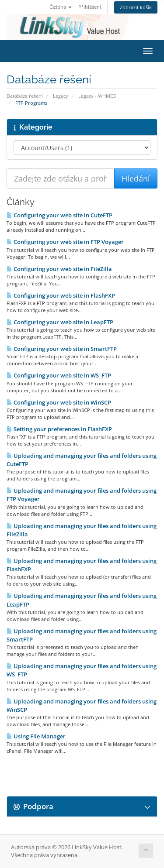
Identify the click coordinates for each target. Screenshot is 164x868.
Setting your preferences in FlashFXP (59, 429)
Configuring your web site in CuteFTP (59, 215)
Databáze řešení (25, 96)
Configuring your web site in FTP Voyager (65, 242)
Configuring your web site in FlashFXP (61, 295)
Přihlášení (90, 7)
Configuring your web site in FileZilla (59, 269)
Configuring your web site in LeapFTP (60, 322)
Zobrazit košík (136, 7)
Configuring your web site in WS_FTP (59, 375)
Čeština (61, 7)
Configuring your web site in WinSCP (59, 402)
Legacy (61, 96)
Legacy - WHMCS (97, 96)
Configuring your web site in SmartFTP (62, 349)
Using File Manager (36, 736)
